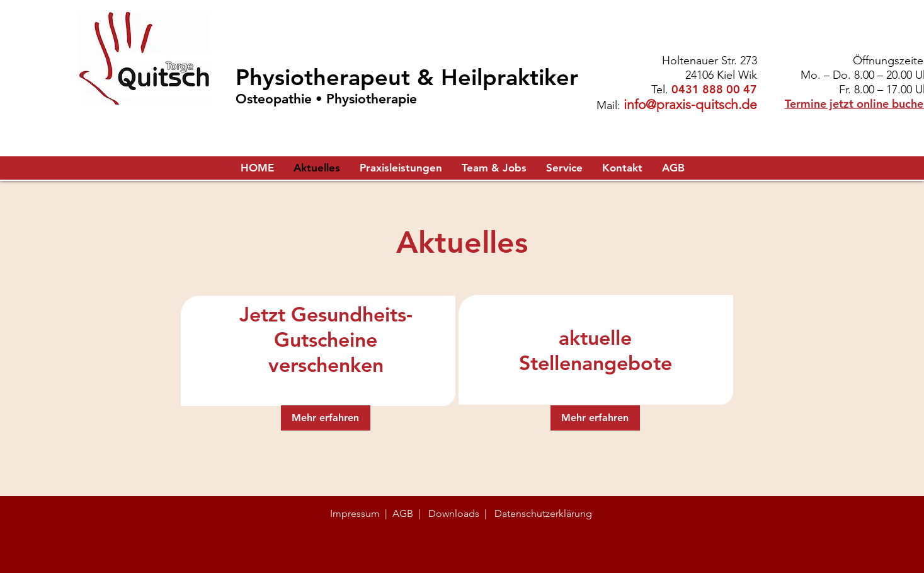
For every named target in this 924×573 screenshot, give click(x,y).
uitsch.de (730, 104)
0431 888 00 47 (714, 89)
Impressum (355, 513)
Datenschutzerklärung (543, 513)
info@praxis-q (664, 104)
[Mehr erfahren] (326, 418)
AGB (403, 513)
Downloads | (458, 513)
